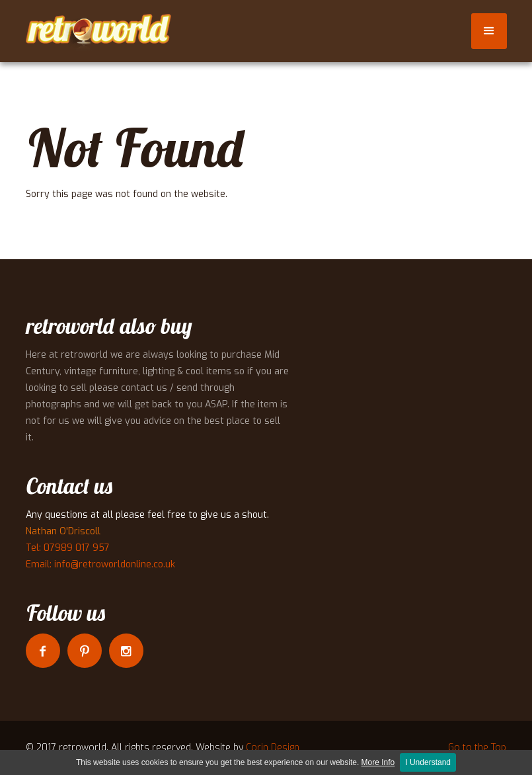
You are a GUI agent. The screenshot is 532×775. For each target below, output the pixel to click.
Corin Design (273, 748)
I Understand (428, 762)
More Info (378, 762)
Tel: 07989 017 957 (68, 548)
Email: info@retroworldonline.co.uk (100, 564)
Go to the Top (477, 748)
